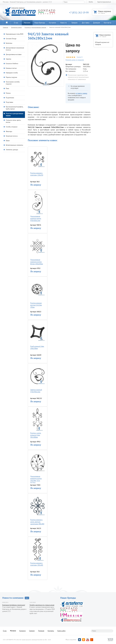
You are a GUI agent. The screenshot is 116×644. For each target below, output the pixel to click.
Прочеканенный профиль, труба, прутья (14, 108)
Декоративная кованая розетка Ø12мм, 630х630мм (38, 250)
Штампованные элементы (14, 145)
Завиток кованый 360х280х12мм (60, 27)
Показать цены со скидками (75, 60)
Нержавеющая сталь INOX (15, 34)
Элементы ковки (16, 27)
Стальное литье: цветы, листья (13, 121)
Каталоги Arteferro (12, 64)
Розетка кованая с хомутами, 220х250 (38, 162)
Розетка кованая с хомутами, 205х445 (38, 552)
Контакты (108, 23)
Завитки (8, 59)
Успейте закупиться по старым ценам (42, 605)
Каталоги (52, 23)
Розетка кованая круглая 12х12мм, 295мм (38, 293)
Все (27, 598)
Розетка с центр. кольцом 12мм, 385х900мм (38, 423)
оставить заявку (81, 93)
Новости (64, 23)
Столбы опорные (12, 127)
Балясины (9, 43)
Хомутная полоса (12, 136)
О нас (16, 23)
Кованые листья (11, 68)
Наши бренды (40, 23)
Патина (8, 93)
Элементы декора (12, 150)
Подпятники (10, 98)
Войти (91, 2)
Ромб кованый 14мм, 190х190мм (38, 335)
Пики (7, 88)
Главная (6, 27)
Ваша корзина (106, 12)
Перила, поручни (11, 77)
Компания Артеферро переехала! (14, 605)
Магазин (27, 23)
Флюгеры (9, 131)
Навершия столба (12, 73)
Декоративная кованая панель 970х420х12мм (38, 206)
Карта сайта (61, 631)
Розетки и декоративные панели (35, 27)
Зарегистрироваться (104, 2)
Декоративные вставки (14, 54)
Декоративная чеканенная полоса (15, 49)
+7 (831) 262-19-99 (79, 13)
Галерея (74, 23)
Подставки (9, 102)
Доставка (86, 23)
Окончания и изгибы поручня (13, 83)
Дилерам (97, 23)
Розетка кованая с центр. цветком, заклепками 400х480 (38, 510)
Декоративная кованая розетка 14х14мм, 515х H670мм (38, 467)
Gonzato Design (11, 39)
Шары (8, 141)
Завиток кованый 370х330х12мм (38, 379)
